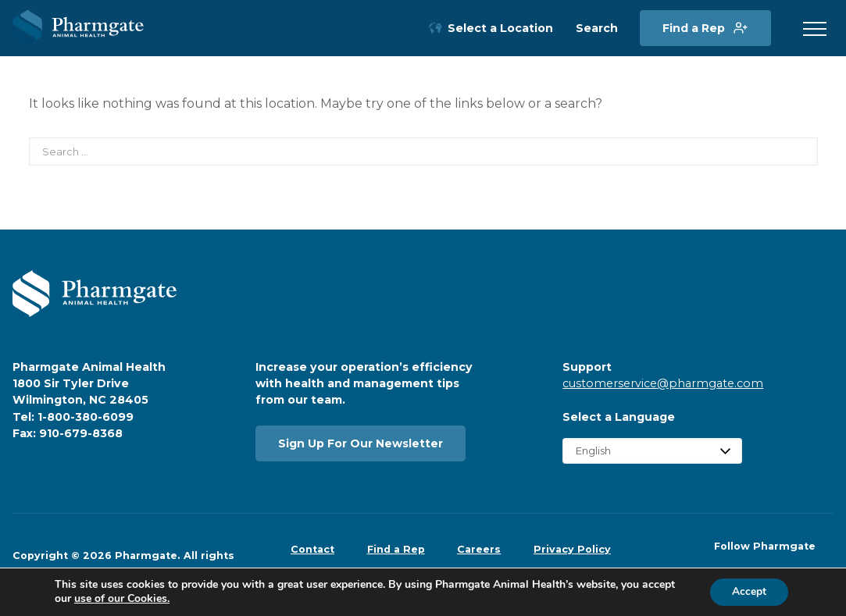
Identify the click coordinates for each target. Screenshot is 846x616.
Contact (312, 549)
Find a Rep (694, 28)
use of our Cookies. (122, 598)
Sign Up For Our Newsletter (361, 443)
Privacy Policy (572, 549)
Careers (479, 549)
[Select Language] (652, 451)
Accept (748, 591)
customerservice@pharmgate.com (663, 383)
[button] (815, 30)
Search (597, 28)
